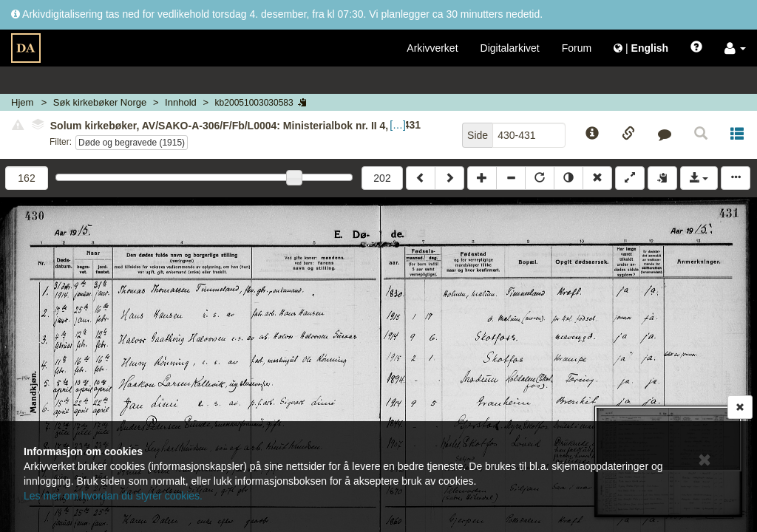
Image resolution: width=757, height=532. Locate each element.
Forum (577, 48)
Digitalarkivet (510, 48)
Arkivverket (432, 48)
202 (382, 178)
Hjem (22, 102)
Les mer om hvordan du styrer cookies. (113, 496)
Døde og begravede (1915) (132, 143)
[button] (735, 48)
